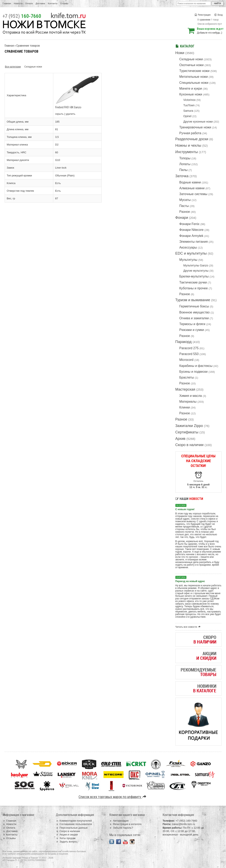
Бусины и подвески (194, 372)
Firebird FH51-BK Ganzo (68, 107)
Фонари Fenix (189, 224)
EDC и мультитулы (191, 253)
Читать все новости (189, 627)
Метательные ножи (194, 77)
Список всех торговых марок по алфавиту (113, 797)
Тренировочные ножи (195, 127)
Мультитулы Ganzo (196, 265)
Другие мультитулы (196, 271)
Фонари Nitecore (192, 230)
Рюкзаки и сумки (192, 330)
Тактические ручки (193, 282)
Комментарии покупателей (74, 821)
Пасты (184, 206)
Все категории (13, 67)
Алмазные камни (192, 188)
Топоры (185, 158)
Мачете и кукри (191, 89)
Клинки (185, 407)
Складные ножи (191, 59)
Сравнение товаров (28, 46)
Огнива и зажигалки (194, 318)
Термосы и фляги (192, 324)
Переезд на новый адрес (190, 581)
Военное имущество (195, 312)
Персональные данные (72, 828)
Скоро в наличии (190, 445)
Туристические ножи (195, 71)
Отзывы (64, 3)
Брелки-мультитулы (194, 276)
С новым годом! (185, 509)
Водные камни (190, 182)
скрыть (59, 114)
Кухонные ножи (191, 94)
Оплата (29, 3)
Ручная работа (190, 133)
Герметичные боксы (194, 306)
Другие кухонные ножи (198, 122)
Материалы (188, 402)
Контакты (53, 3)
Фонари (182, 218)
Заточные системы (193, 194)
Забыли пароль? (121, 828)
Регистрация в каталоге (125, 824)
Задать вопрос (66, 842)
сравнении (205, 20)
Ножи (180, 53)
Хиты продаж (66, 838)
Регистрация (202, 15)
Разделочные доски (192, 139)
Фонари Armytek (191, 236)
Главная (7, 3)
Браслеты (187, 377)
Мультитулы (188, 260)
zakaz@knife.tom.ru (183, 824)
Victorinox (190, 100)
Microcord (186, 360)
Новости (18, 3)
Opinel (187, 116)
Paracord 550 (189, 354)
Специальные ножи (194, 83)
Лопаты (185, 164)
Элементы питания (194, 242)
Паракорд (184, 342)
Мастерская (185, 389)
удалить (71, 114)
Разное (185, 212)
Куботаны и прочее (194, 288)
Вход (218, 15)
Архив (180, 439)
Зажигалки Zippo (189, 426)
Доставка (40, 3)
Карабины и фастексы (196, 366)
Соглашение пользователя (74, 824)
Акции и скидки (67, 835)
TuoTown (189, 105)
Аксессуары (188, 247)
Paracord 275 (189, 348)
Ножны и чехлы (188, 145)
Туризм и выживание (193, 300)
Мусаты (185, 200)
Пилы (184, 170)
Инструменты (187, 152)
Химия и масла (191, 396)
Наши (189, 499)
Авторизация (119, 821)
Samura (188, 111)
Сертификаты (187, 432)
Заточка (182, 176)
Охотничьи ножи (192, 65)
